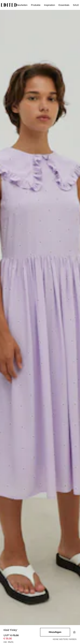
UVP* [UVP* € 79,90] (11, 635)
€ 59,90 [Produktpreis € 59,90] (8, 639)
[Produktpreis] (22, 639)
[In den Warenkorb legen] (55, 632)
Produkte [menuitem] (36, 5)
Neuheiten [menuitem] (22, 5)
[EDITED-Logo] (9, 5)
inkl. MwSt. (9, 642)
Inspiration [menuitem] (49, 5)
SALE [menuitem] (76, 5)
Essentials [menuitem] (64, 5)
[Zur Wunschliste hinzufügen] (75, 632)
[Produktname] (22, 630)
